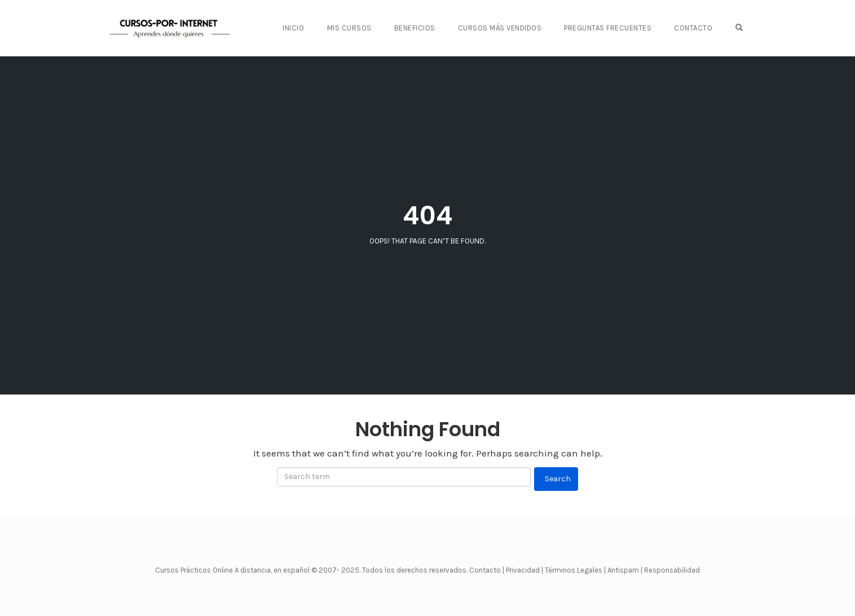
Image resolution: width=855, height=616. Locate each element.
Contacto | (488, 570)
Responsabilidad (672, 570)
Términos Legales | (575, 570)
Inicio (293, 28)
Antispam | (625, 570)
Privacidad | (525, 570)
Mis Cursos (349, 28)
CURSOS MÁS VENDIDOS (500, 28)
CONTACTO (693, 28)
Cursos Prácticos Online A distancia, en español (233, 570)
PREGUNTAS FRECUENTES (608, 28)
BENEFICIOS (415, 28)
